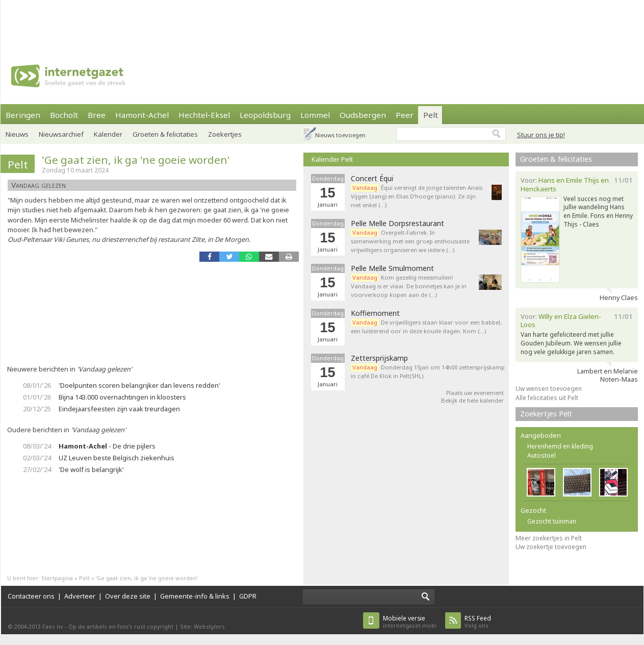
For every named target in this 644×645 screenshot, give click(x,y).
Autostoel (542, 455)
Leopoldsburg (265, 115)
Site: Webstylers (202, 626)
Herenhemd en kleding (560, 446)
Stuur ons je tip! (541, 135)
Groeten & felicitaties (165, 134)
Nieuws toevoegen (340, 135)
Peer (405, 115)
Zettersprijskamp (379, 358)
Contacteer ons (31, 596)
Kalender (108, 134)
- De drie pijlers (107, 446)
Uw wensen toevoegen (549, 389)
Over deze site (128, 596)
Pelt (431, 115)
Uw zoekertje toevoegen (551, 547)
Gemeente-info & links (195, 596)
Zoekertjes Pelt (546, 414)
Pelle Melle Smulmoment (392, 268)
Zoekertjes (225, 134)
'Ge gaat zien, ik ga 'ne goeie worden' (136, 160)
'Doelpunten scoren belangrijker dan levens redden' (139, 385)
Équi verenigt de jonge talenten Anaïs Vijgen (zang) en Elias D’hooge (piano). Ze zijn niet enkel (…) (417, 196)
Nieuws (17, 134)
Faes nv (53, 626)
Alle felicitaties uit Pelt (547, 398)
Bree (97, 115)
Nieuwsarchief (61, 134)
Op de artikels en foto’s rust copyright (121, 626)
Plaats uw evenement (475, 393)
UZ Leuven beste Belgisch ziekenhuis (117, 458)
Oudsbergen (363, 115)
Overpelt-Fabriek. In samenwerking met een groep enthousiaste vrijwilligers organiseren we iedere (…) (410, 241)
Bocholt (64, 115)
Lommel (315, 115)
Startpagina (57, 578)
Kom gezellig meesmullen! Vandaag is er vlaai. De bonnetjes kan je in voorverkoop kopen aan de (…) (409, 286)
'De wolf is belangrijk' (91, 469)
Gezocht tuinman (552, 521)
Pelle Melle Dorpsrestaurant (397, 224)
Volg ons (478, 622)
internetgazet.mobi (410, 622)
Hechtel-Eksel (204, 115)
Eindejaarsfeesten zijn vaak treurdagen (119, 409)
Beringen (23, 115)
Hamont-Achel (142, 115)
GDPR (248, 596)
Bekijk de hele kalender (472, 400)
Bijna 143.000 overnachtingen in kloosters (122, 397)
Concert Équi (372, 179)
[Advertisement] (322, 23)
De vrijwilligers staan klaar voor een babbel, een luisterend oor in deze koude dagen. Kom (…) (426, 327)
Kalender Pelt (332, 159)
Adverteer (80, 596)
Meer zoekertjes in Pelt (549, 538)
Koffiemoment (375, 313)
